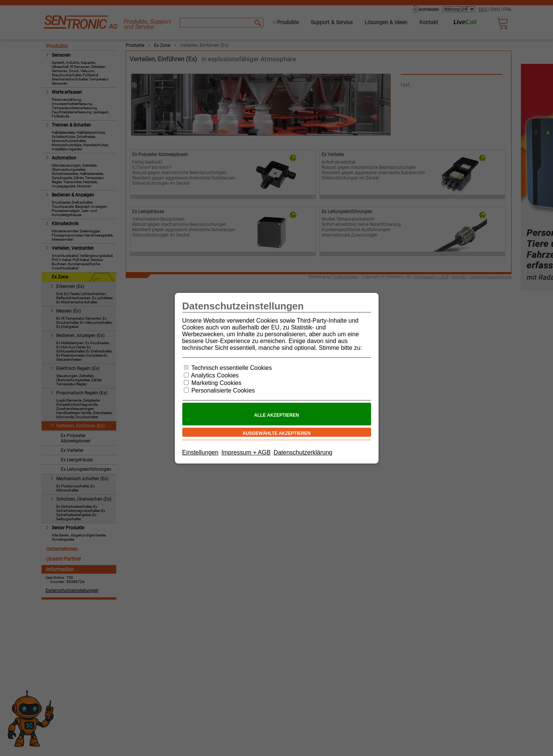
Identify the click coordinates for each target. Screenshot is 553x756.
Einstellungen (200, 452)
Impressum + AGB (246, 452)
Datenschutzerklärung (303, 452)
